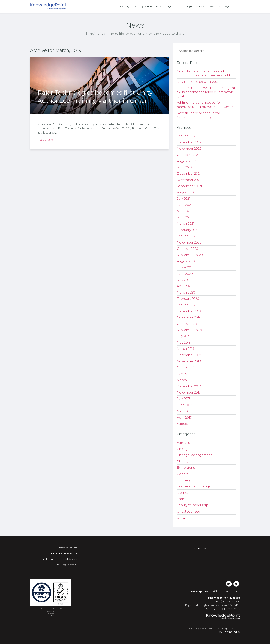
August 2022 (186, 161)
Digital (172, 7)
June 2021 (184, 205)
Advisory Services (68, 548)
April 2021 (184, 217)
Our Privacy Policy (229, 632)
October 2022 (187, 155)
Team (181, 499)
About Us (214, 6)
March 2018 (186, 380)
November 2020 (189, 242)
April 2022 (184, 167)
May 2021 (184, 211)
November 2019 (189, 317)
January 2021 (187, 236)
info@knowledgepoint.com (225, 591)
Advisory (125, 6)
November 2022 (189, 149)
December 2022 (189, 142)
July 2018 (184, 374)
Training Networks (193, 7)
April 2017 (184, 418)
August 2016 (186, 424)
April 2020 (185, 286)
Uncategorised (189, 511)
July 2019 (183, 336)
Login (227, 6)
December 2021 (189, 174)
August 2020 (187, 261)
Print (159, 6)
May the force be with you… (198, 82)
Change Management (194, 455)
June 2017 (184, 405)
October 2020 (187, 249)
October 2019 (187, 324)
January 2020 (187, 305)
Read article (46, 139)
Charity (182, 461)
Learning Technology (194, 486)
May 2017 (184, 411)
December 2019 (189, 311)
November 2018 (189, 361)
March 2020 (186, 292)
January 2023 (187, 136)
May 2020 (184, 280)
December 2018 (189, 355)
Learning (184, 480)
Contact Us (199, 548)
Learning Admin (143, 6)
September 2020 (190, 255)
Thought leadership (193, 505)
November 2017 (189, 393)
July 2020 (184, 267)
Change (183, 449)
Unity (181, 518)
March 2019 (186, 349)
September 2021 (189, 186)
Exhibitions (186, 468)
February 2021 (187, 230)
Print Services (49, 559)
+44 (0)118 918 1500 (228, 601)
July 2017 (183, 399)
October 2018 (187, 367)
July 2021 (183, 199)
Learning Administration (63, 553)
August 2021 (186, 192)
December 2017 (189, 386)
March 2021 (186, 224)
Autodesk (184, 443)
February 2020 (188, 299)
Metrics (183, 493)
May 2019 (184, 343)
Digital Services (69, 559)
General (183, 474)
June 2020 (185, 274)
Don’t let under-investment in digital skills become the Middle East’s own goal (206, 92)
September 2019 (189, 330)
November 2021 (189, 180)
